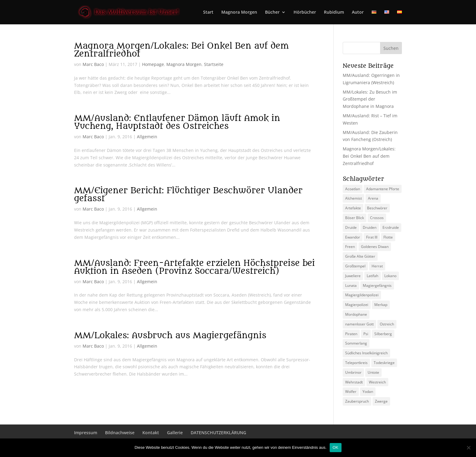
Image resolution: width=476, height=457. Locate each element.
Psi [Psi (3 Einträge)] (366, 334)
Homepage (153, 64)
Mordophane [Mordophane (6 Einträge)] (356, 314)
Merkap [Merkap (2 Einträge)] (381, 305)
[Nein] (468, 448)
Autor (358, 12)
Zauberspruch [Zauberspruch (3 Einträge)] (357, 401)
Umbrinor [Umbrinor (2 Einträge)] (353, 372)
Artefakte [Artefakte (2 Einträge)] (353, 208)
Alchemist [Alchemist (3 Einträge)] (354, 198)
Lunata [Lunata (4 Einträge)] (351, 285)
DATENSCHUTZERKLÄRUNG (218, 433)
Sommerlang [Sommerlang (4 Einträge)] (356, 343)
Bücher (272, 12)
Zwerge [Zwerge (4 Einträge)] (381, 401)
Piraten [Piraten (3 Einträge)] (351, 334)
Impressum (86, 433)
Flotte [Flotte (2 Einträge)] (388, 237)
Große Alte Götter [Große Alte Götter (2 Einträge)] (360, 256)
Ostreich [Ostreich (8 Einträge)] (387, 324)
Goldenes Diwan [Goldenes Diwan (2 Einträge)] (375, 247)
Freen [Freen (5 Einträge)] (350, 247)
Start (208, 12)
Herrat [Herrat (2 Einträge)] (377, 266)
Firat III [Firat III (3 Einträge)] (372, 237)
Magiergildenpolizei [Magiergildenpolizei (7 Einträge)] (362, 295)
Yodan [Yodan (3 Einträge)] (368, 392)
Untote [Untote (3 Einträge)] (373, 372)
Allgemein (147, 137)
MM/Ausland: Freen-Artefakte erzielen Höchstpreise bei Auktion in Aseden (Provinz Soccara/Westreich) (194, 267)
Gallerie (175, 433)
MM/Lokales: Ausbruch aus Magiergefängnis (170, 335)
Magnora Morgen (239, 12)
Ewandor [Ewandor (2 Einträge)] (353, 237)
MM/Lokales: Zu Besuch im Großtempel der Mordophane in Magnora (370, 99)
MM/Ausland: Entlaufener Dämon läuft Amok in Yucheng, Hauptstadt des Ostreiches (177, 122)
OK (336, 447)
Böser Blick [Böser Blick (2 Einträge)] (355, 218)
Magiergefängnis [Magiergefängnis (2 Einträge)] (377, 285)
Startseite (214, 64)
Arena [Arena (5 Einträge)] (373, 198)
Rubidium (334, 12)
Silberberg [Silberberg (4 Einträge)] (383, 334)
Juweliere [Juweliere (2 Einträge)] (353, 276)
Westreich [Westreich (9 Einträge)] (377, 382)
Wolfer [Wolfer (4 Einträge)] (351, 392)
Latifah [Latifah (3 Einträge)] (372, 276)
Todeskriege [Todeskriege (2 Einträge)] (384, 363)
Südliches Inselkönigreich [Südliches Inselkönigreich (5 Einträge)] (366, 353)
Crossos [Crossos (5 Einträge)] (377, 218)
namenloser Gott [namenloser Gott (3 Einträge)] (359, 324)
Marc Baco (93, 64)
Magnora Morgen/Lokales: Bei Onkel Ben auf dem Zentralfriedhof (181, 50)
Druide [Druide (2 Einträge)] (351, 227)
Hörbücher (305, 12)
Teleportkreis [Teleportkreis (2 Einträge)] (356, 363)
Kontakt (151, 433)
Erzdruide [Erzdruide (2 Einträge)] (391, 227)
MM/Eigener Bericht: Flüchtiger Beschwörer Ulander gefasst (188, 194)
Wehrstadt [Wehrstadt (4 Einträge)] (354, 382)
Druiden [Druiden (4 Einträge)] (370, 227)
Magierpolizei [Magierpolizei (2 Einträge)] (357, 305)
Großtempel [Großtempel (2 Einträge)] (355, 266)
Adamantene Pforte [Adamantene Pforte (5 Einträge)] (383, 189)
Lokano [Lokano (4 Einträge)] (390, 276)
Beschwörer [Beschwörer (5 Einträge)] (377, 208)
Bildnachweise (120, 433)
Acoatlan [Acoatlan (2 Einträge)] (353, 189)
